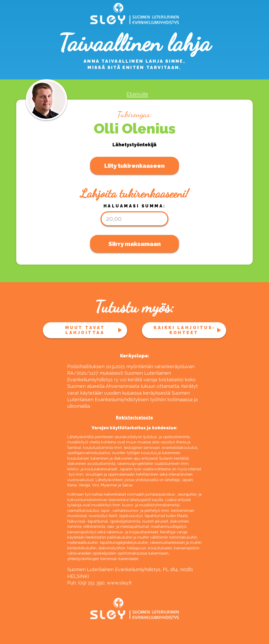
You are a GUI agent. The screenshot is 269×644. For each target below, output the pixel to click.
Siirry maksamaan (135, 244)
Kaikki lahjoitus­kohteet (184, 330)
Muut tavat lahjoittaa (85, 330)
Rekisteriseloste (134, 418)
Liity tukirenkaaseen (134, 166)
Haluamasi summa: (135, 206)
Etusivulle (137, 94)
